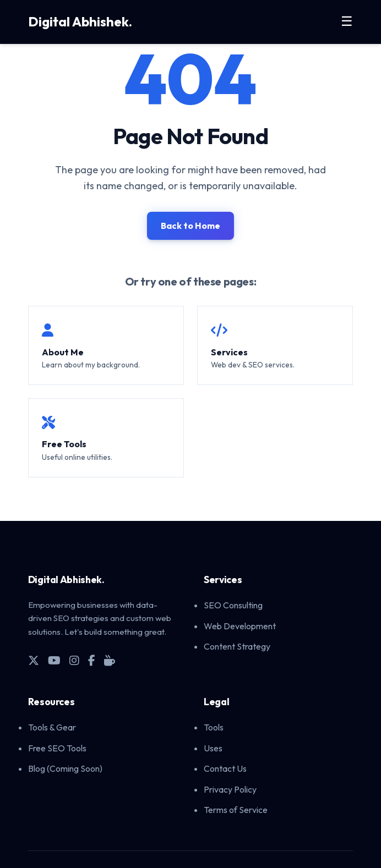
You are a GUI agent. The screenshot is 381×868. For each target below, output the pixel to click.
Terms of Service (236, 810)
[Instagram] (74, 661)
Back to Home (190, 226)
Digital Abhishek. (80, 21)
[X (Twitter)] (34, 661)
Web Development (240, 626)
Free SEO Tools (57, 748)
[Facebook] (92, 661)
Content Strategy (237, 646)
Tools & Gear (52, 727)
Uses (213, 748)
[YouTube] (54, 661)
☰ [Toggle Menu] (347, 21)
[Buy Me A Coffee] (110, 661)
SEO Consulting (233, 605)
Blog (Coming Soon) (65, 768)
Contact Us (225, 768)
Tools (214, 727)
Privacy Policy (230, 789)
